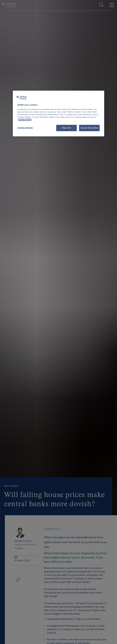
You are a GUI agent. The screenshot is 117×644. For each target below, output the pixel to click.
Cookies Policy (25, 120)
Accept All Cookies (89, 128)
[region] (58, 113)
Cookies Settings (25, 128)
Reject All (66, 128)
